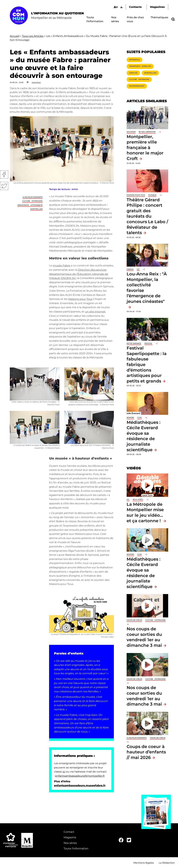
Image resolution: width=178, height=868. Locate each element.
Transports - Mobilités (140, 66)
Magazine (70, 837)
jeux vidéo (138, 499)
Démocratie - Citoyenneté (30, 205)
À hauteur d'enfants (33, 197)
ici (64, 772)
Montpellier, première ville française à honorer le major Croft (145, 147)
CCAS (139, 418)
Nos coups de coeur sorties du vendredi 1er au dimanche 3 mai (144, 637)
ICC (138, 269)
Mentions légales (144, 863)
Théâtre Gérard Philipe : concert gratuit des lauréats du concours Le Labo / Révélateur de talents (147, 216)
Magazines (157, 7)
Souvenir (131, 132)
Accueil (15, 36)
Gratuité (133, 73)
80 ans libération (147, 132)
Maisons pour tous (136, 195)
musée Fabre (62, 266)
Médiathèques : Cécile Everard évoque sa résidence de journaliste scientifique (143, 436)
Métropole (134, 60)
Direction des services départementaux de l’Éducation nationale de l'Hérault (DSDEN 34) (79, 274)
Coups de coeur (134, 620)
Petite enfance (134, 343)
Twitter (4, 186)
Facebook (4, 175)
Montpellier (36, 209)
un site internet (95, 312)
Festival (148, 343)
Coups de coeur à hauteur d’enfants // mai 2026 (146, 752)
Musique (152, 195)
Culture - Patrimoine (32, 201)
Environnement (137, 86)
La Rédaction (167, 863)
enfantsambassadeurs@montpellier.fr (80, 776)
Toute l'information (76, 848)
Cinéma (130, 269)
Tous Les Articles (33, 36)
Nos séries (70, 843)
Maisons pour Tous (80, 299)
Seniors (130, 418)
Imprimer (36, 82)
